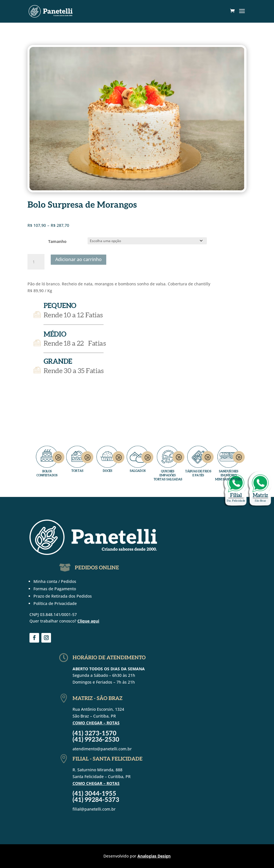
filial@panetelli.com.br (94, 809)
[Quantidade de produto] (36, 262)
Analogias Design (154, 856)
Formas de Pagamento (55, 589)
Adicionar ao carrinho (78, 259)
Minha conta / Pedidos (55, 581)
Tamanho (57, 241)
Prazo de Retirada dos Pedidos (63, 596)
